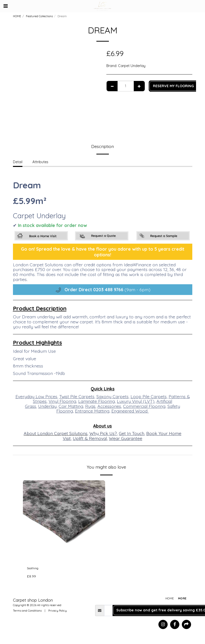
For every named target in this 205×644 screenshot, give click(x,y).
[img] (64, 521)
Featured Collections (39, 16)
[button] (5, 6)
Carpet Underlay (132, 66)
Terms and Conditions (27, 612)
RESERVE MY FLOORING (173, 86)
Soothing (34, 569)
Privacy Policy (58, 612)
